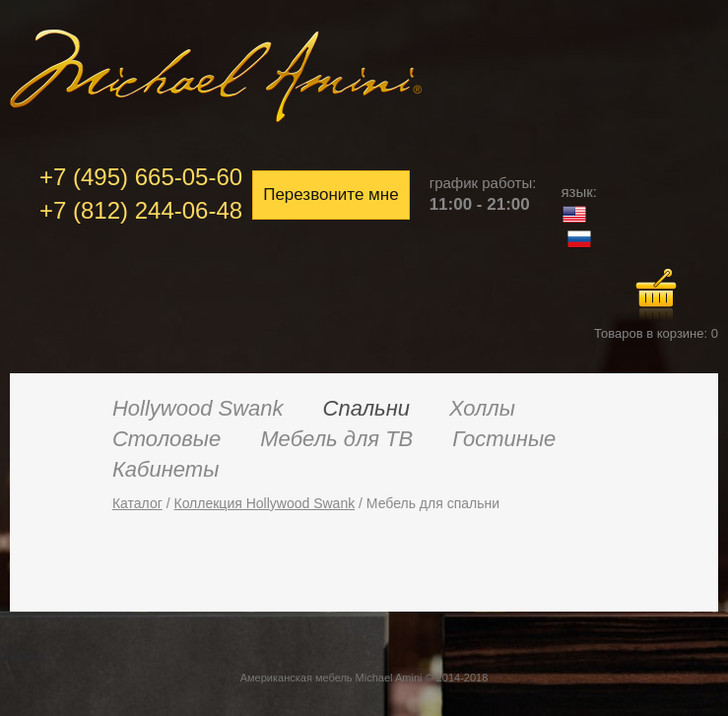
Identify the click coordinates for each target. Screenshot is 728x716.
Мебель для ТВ (336, 439)
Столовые (166, 439)
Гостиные (504, 439)
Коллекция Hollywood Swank (264, 503)
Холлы (482, 408)
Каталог (137, 503)
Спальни (366, 408)
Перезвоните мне (331, 195)
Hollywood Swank (198, 408)
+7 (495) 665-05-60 (141, 177)
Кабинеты (165, 469)
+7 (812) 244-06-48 (141, 210)
